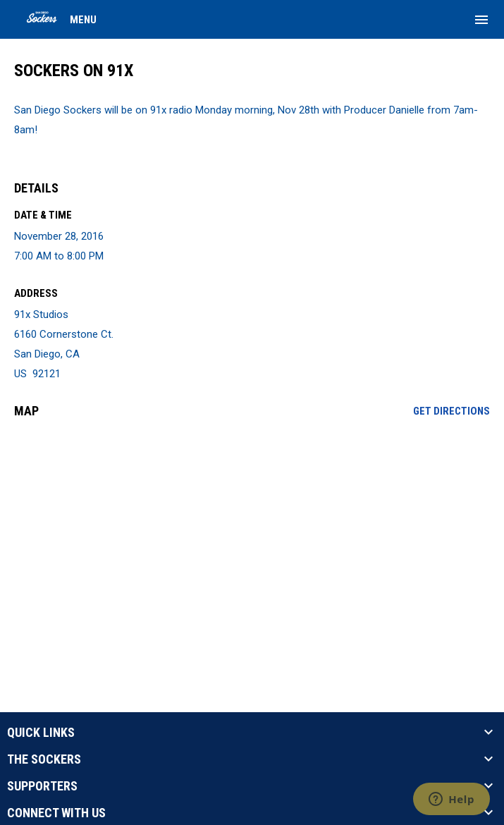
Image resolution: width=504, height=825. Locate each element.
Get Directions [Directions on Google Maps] (451, 411)
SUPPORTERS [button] (42, 786)
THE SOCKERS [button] (44, 759)
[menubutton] (481, 20)
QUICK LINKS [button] (41, 733)
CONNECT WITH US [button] (56, 813)
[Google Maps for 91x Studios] (252, 537)
